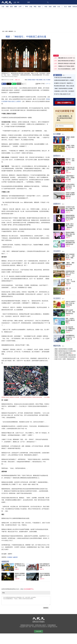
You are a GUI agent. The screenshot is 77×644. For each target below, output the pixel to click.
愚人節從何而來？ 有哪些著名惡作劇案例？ (70, 329)
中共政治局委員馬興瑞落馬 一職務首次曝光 (70, 186)
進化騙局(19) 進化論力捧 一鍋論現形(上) (64, 83)
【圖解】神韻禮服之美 (70, 138)
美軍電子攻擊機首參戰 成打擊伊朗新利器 (70, 195)
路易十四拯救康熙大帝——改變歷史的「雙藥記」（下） (70, 256)
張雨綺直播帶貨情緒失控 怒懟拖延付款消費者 (70, 217)
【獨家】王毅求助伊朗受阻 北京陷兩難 (63, 88)
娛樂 (54, 6)
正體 (15, 2)
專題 (35, 6)
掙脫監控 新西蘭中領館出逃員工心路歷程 (20, 575)
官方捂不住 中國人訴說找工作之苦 (62, 94)
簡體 (18, 2)
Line (14, 84)
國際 (16, 6)
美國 (7, 6)
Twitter (9, 84)
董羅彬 (41, 80)
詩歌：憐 (68, 288)
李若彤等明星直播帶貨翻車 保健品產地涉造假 (70, 243)
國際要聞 (11, 31)
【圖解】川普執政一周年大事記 (70, 146)
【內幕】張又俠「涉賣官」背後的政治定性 (64, 359)
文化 (59, 6)
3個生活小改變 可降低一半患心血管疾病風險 (70, 303)
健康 (70, 6)
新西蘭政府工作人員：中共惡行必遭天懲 (20, 566)
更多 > (64, 75)
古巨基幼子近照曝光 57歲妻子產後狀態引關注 (70, 209)
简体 (39, 84)
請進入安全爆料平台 (64, 103)
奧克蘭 (33, 80)
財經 (50, 6)
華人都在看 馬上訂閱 (64, 130)
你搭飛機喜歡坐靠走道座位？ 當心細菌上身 (70, 337)
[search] (38, 2)
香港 (11, 6)
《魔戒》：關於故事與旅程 (70, 264)
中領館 (37, 80)
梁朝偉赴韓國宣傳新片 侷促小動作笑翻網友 (70, 234)
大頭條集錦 (10, 557)
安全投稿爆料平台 (29, 589)
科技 (46, 6)
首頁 (3, 31)
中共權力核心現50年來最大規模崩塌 (63, 78)
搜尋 (48, 2)
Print (24, 84)
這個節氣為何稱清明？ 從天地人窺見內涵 (70, 273)
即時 (27, 6)
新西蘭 (29, 80)
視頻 (39, 6)
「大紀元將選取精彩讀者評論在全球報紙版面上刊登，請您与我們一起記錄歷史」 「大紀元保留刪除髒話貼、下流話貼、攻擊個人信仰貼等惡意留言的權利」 (26, 601)
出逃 (44, 80)
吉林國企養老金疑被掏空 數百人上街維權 (64, 80)
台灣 (20, 6)
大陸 (3, 6)
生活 (65, 6)
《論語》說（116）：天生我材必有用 (70, 282)
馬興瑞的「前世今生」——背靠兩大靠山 (70, 161)
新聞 (6, 31)
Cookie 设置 (38, 631)
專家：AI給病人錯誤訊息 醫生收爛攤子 (70, 320)
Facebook (4, 84)
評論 (31, 6)
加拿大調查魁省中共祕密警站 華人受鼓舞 (45, 566)
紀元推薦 (59, 75)
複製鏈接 (19, 84)
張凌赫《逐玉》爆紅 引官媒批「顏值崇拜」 (70, 226)
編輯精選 (15, 557)
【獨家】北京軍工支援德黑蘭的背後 (63, 353)
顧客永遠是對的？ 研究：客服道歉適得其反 (70, 312)
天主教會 (48, 80)
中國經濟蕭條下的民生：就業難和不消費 (70, 178)
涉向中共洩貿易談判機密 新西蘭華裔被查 (45, 575)
